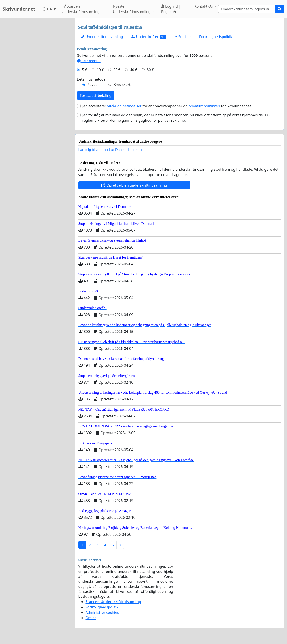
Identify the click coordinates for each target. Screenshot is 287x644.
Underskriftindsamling (102, 37)
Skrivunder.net (19, 9)
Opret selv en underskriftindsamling (134, 185)
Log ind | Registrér (171, 9)
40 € (134, 70)
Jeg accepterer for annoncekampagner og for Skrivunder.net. (167, 106)
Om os (91, 618)
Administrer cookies (102, 612)
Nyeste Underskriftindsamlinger (133, 9)
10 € (100, 70)
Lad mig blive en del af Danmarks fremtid (111, 150)
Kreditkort (122, 85)
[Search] (247, 9)
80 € (150, 70)
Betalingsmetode (91, 79)
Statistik (183, 37)
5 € (84, 70)
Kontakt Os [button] (204, 6)
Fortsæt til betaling (96, 96)
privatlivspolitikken (204, 106)
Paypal (93, 85)
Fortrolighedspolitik (216, 37)
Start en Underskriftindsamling (81, 9)
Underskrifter (148, 37)
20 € (117, 70)
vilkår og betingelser (124, 106)
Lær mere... (89, 61)
